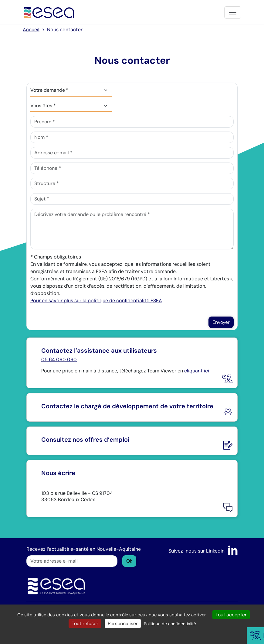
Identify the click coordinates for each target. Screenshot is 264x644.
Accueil (31, 30)
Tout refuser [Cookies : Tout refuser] (85, 623)
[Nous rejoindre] (132, 441)
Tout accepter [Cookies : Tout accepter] (231, 615)
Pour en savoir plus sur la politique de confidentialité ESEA (96, 301)
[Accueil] (49, 12)
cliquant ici (197, 371)
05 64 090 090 (59, 360)
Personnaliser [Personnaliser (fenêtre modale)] (123, 623)
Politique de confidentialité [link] (170, 624)
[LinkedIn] (233, 551)
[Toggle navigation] (233, 12)
